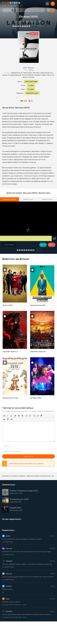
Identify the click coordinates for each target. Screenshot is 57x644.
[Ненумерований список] (27, 416)
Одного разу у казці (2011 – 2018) (14, 605)
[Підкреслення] (11, 416)
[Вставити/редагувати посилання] (38, 416)
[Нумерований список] (30, 416)
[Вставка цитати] (4, 419)
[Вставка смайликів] (34, 416)
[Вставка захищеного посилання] (41, 416)
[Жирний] (4, 416)
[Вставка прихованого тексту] (12, 419)
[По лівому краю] (15, 416)
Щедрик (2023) (8, 554)
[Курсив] (8, 416)
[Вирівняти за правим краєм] (22, 416)
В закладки (9, 245)
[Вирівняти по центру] (19, 416)
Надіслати (28, 456)
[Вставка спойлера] (8, 419)
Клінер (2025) (8, 542)
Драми (31, 70)
